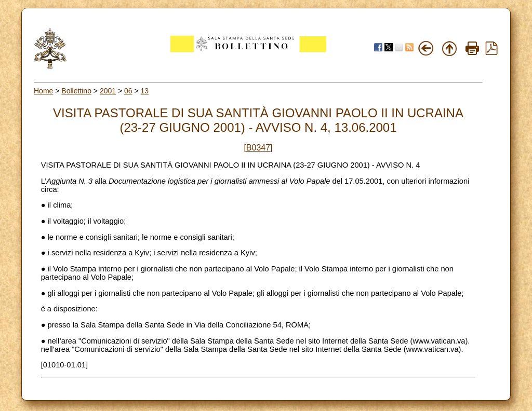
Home (43, 91)
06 (128, 91)
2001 (108, 91)
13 (145, 91)
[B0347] (258, 148)
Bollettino (76, 91)
